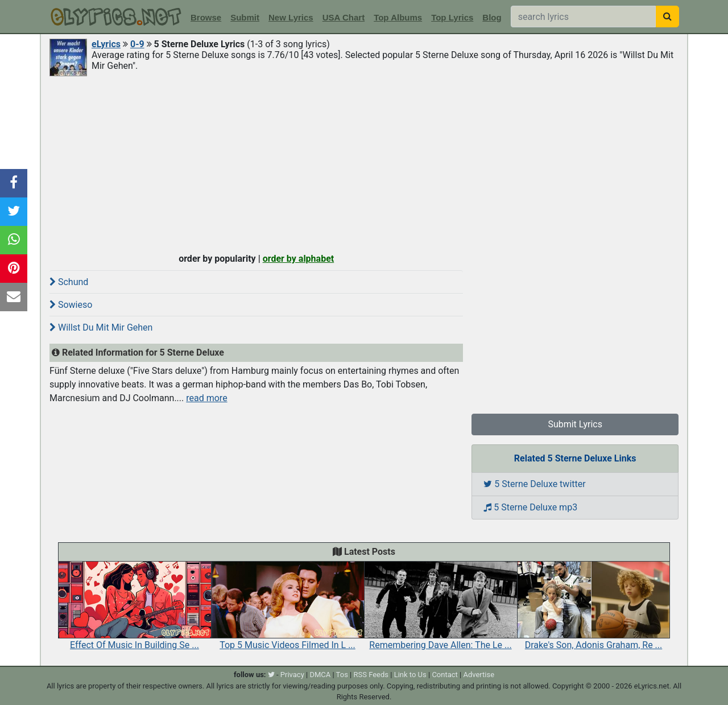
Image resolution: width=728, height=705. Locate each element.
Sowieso (71, 305)
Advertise (479, 675)
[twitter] (271, 675)
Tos (342, 675)
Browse (206, 17)
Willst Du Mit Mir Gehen (101, 327)
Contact (444, 675)
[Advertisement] (364, 163)
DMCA (320, 675)
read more (206, 398)
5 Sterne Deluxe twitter (534, 484)
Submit (245, 17)
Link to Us (410, 675)
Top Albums (398, 17)
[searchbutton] (667, 17)
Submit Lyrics (575, 424)
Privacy (292, 675)
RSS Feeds (371, 675)
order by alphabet (299, 259)
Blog (492, 17)
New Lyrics (291, 17)
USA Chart (344, 17)
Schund (69, 282)
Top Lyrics (452, 17)
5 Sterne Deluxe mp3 (530, 507)
